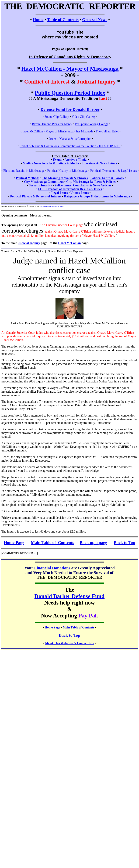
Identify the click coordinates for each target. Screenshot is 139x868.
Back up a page (93, 542)
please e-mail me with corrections (51, 206)
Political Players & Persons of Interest (36, 196)
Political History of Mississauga (67, 171)
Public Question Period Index (70, 93)
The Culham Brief (107, 131)
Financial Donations (52, 568)
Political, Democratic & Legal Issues (113, 171)
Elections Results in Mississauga (24, 171)
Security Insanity (40, 185)
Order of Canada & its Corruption (70, 139)
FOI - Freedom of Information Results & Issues (70, 189)
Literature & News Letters (99, 163)
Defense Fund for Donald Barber (70, 109)
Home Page (14, 542)
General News (95, 20)
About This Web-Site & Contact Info (69, 643)
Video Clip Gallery (84, 117)
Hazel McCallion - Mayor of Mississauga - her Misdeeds (57, 131)
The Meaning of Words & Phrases (65, 178)
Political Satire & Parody (107, 178)
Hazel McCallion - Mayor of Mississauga (70, 69)
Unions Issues (80, 193)
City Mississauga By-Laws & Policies (91, 182)
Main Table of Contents (52, 542)
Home (38, 20)
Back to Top (125, 542)
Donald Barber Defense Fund (69, 596)
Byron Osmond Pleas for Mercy (52, 124)
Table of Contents (63, 20)
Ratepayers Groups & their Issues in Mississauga (97, 196)
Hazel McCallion (69, 243)
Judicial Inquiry (29, 243)
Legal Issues (60, 193)
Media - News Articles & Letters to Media (51, 163)
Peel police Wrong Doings (91, 124)
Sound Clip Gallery (57, 117)
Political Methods (27, 178)
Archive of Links (76, 160)
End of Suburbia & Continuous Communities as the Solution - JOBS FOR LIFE (70, 146)
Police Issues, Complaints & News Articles (83, 185)
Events (57, 160)
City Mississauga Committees (44, 182)
